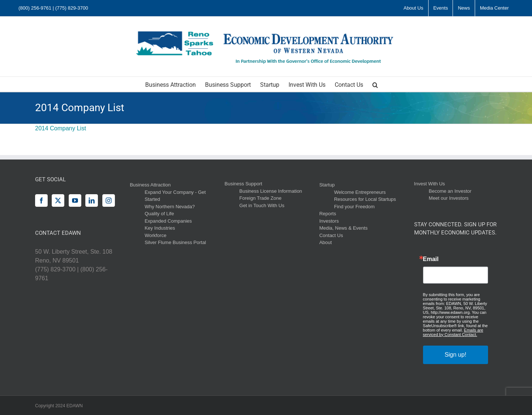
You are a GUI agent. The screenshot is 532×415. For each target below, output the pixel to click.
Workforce (155, 235)
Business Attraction (150, 185)
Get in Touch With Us (262, 205)
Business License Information (271, 191)
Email (431, 259)
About (325, 242)
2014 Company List (61, 128)
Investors (329, 221)
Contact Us (331, 235)
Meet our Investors (449, 198)
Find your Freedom (354, 207)
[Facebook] (41, 200)
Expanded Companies (168, 221)
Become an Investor (450, 191)
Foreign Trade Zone (260, 198)
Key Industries (160, 228)
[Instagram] (109, 200)
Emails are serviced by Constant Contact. (453, 332)
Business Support (243, 184)
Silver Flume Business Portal (175, 242)
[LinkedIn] (92, 200)
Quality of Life (159, 214)
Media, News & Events (343, 228)
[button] (375, 84)
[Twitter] (58, 200)
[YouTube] (75, 200)
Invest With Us (430, 184)
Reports (328, 214)
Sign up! (455, 355)
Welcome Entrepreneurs (360, 192)
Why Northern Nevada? (170, 207)
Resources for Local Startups (365, 199)
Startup (327, 185)
